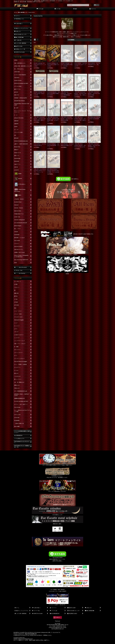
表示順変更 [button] (71, 40)
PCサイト (58, 617)
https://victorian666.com (31, 634)
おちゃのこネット (55, 643)
